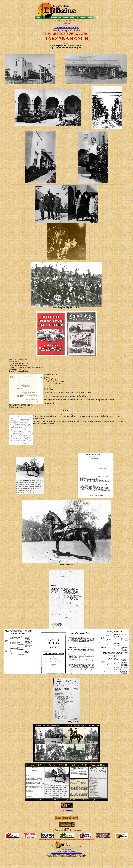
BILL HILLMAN (66, 850)
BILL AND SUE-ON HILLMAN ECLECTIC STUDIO (66, 853)
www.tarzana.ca (67, 811)
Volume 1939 (66, 24)
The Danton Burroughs (66, 27)
